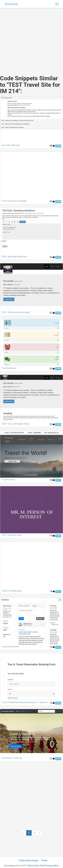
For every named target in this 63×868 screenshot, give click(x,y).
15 (52, 536)
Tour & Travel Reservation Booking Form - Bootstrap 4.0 (27, 702)
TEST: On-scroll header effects (16, 424)
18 (52, 480)
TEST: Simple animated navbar (16, 312)
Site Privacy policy (49, 866)
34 (52, 257)
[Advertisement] (30, 38)
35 (52, 201)
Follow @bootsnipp (28, 860)
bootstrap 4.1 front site (12, 758)
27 (52, 313)
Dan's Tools (33, 866)
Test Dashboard (9, 368)
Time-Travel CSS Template (14, 201)
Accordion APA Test (11, 145)
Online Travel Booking (12, 591)
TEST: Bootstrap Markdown (14, 257)
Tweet (44, 860)
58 (52, 146)
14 (52, 591)
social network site (10, 647)
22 (52, 424)
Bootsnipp (11, 4)
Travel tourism (8, 479)
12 (52, 758)
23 (52, 369)
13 (52, 703)
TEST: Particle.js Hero (12, 535)
